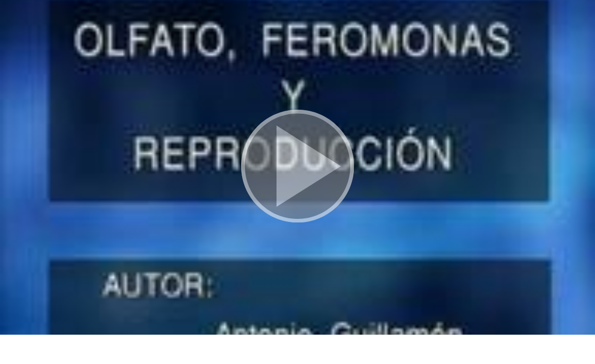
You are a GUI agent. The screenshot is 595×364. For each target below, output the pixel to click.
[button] (297, 167)
